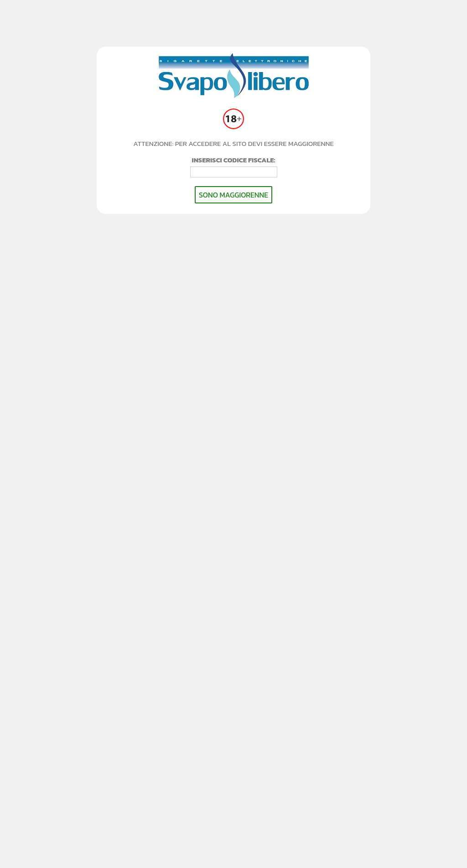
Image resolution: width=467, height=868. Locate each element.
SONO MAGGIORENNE (233, 195)
